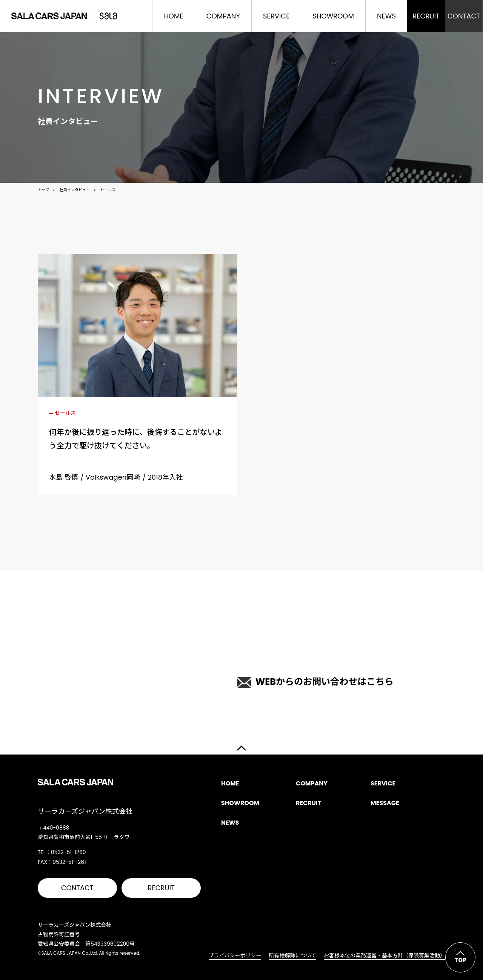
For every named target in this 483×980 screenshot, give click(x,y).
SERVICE (276, 16)
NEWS (386, 16)
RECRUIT (161, 888)
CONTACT (77, 888)
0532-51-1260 (136, 675)
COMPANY (223, 16)
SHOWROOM (333, 16)
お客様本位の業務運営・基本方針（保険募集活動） (385, 955)
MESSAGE (385, 803)
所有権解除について (292, 955)
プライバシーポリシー (235, 955)
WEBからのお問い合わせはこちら (315, 682)
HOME (173, 16)
